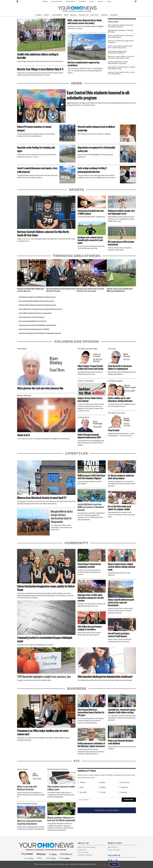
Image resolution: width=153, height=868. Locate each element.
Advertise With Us (71, 1)
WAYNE (46, 15)
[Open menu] (17, 1)
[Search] (136, 1)
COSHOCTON (83, 15)
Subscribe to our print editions (107, 810)
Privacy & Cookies (85, 855)
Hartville (83, 792)
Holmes (83, 782)
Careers (109, 1)
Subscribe (129, 800)
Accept (114, 864)
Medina (103, 787)
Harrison (124, 792)
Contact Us (100, 1)
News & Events (114, 850)
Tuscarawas (125, 782)
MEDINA (73, 15)
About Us (92, 1)
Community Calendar (57, 1)
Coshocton (124, 787)
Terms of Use (83, 852)
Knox (82, 787)
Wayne (103, 782)
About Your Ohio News (86, 847)
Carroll (103, 792)
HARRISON (114, 15)
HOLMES (38, 15)
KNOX (66, 15)
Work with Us (113, 847)
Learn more (103, 864)
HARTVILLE (95, 15)
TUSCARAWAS (56, 15)
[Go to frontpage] (77, 9)
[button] (132, 275)
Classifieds (45, 1)
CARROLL (104, 15)
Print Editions (82, 1)
